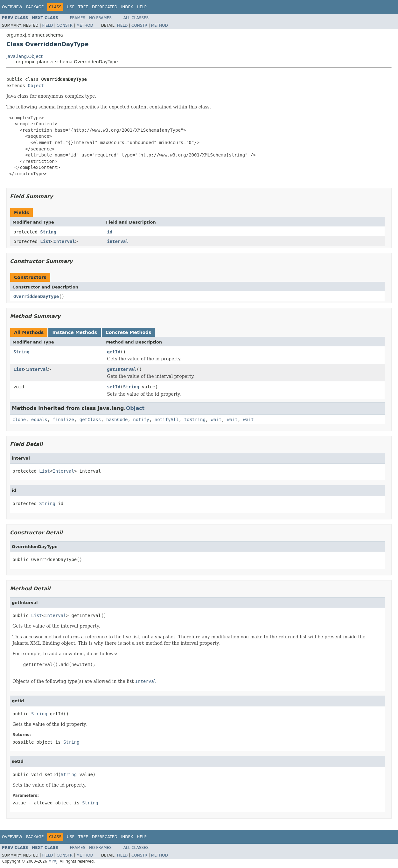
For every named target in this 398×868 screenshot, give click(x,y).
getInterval (122, 369)
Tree (83, 7)
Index (127, 7)
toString (195, 420)
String (48, 232)
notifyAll (167, 420)
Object (36, 86)
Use (71, 7)
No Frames (100, 18)
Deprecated (105, 7)
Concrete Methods (129, 332)
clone (19, 420)
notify (141, 420)
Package (35, 7)
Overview (12, 7)
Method (85, 25)
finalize (63, 420)
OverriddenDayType (36, 296)
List (45, 241)
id (110, 232)
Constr (65, 25)
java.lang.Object (24, 56)
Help (142, 7)
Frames (78, 18)
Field (47, 25)
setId (114, 387)
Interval (64, 241)
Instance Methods (74, 332)
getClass (90, 420)
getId (114, 352)
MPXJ (53, 861)
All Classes (136, 18)
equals (39, 420)
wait (216, 420)
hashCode (117, 420)
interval (118, 241)
